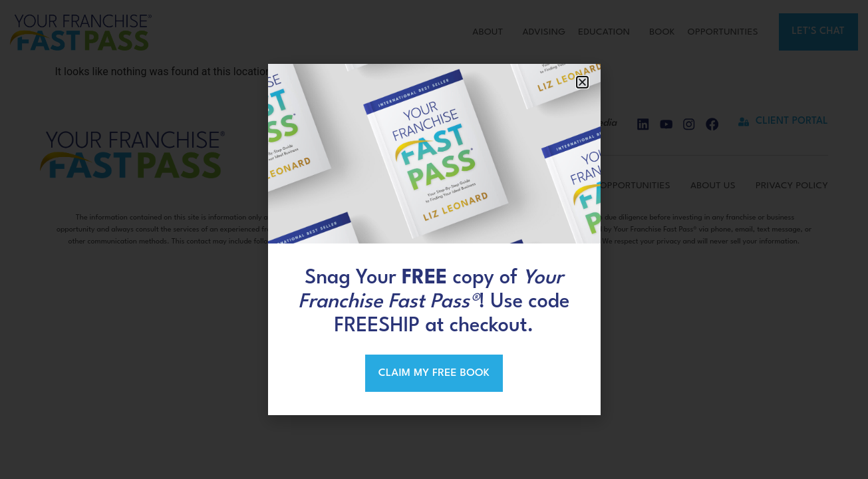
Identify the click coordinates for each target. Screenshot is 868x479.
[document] (434, 239)
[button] (582, 81)
